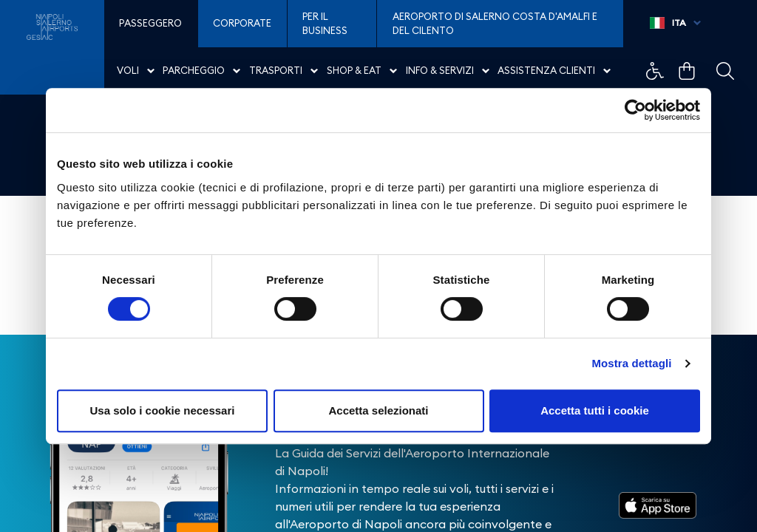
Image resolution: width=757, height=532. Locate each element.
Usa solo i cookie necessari (163, 410)
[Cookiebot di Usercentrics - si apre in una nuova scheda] (635, 110)
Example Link (655, 71)
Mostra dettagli (631, 363)
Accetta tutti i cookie (595, 410)
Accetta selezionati (378, 410)
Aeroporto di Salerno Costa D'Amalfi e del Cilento (495, 24)
